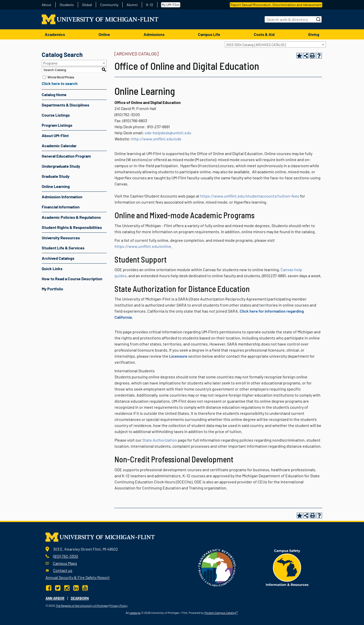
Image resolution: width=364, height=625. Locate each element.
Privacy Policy (119, 606)
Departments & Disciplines (65, 105)
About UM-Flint (55, 135)
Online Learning (56, 186)
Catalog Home (54, 94)
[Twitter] (58, 587)
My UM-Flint (171, 5)
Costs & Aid (264, 34)
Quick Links (52, 268)
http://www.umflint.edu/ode (156, 139)
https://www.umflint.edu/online (143, 246)
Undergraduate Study (61, 166)
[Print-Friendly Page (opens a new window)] (312, 56)
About (47, 5)
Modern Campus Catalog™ (221, 613)
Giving (314, 34)
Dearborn (80, 598)
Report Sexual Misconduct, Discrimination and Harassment (276, 5)
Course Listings (56, 115)
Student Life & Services (63, 248)
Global (87, 5)
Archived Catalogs (58, 258)
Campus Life (209, 34)
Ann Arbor (55, 598)
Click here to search (60, 83)
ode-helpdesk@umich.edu (168, 133)
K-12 (150, 5)
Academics (55, 34)
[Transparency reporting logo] (217, 567)
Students (67, 5)
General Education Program (66, 156)
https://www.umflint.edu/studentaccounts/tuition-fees (250, 196)
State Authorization (160, 440)
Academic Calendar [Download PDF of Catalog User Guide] (59, 146)
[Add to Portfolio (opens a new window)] (299, 56)
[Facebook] (49, 587)
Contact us (63, 570)
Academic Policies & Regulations (71, 217)
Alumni (132, 5)
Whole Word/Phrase (61, 77)
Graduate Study (56, 176)
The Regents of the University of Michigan (82, 606)
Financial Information (61, 207)
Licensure (178, 356)
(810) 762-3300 (66, 556)
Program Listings (57, 125)
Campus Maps (65, 563)
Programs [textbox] (50, 63)
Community (109, 5)
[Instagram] (67, 587)
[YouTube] (85, 587)
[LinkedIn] (76, 587)
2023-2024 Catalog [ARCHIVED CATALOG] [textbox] (256, 45)
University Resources (61, 238)
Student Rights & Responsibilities (72, 227)
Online (104, 34)
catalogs (135, 613)
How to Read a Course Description (72, 279)
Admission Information (62, 197)
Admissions (154, 34)
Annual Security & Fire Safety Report (78, 577)
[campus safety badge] (287, 567)
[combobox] (275, 45)
